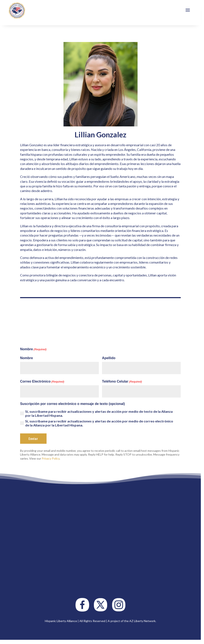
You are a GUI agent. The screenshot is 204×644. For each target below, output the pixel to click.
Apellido (109, 358)
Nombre (26, 358)
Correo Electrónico (42, 382)
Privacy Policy (51, 458)
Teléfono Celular (122, 382)
